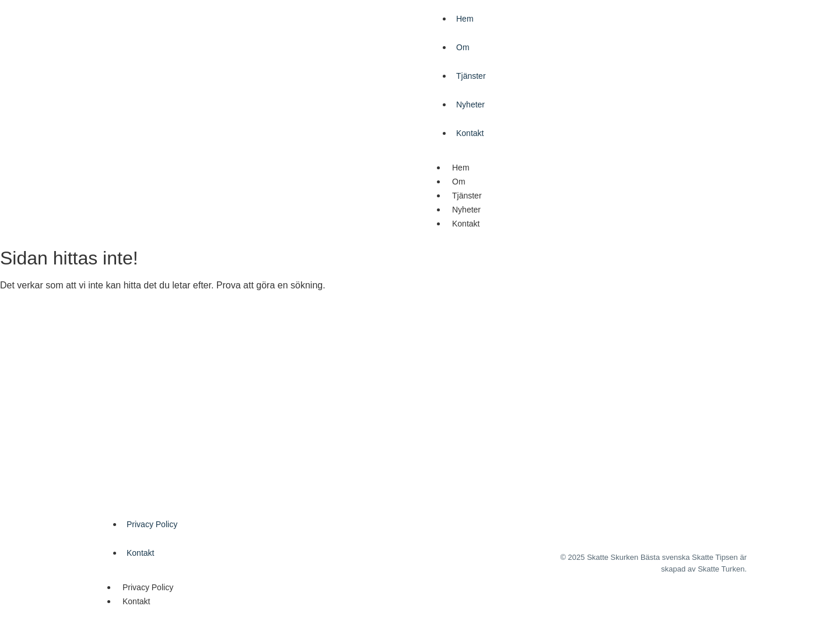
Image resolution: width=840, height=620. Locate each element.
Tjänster (471, 76)
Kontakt (470, 133)
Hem (465, 19)
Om (463, 47)
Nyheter (470, 105)
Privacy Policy (152, 524)
